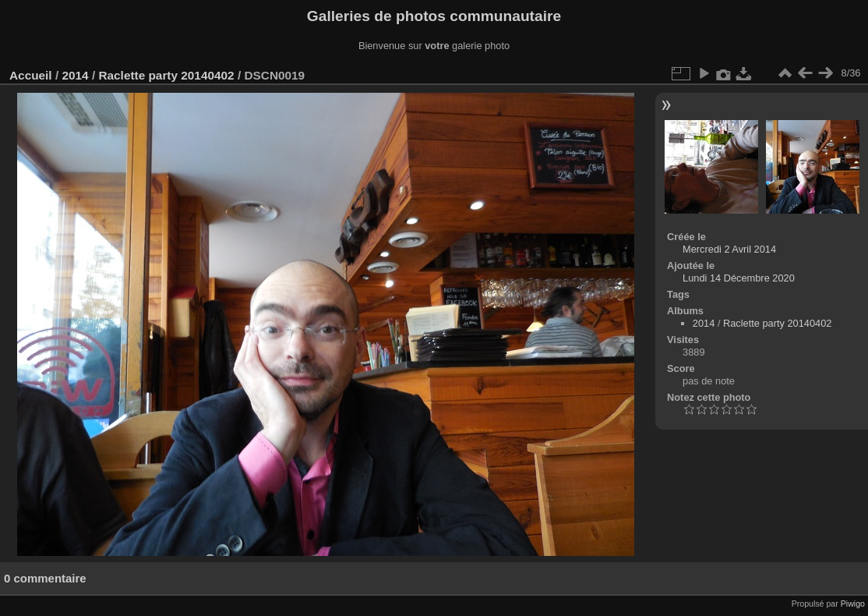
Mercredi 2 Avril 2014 (729, 249)
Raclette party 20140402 (166, 75)
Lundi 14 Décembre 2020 (739, 278)
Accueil (31, 75)
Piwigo (853, 604)
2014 (75, 75)
